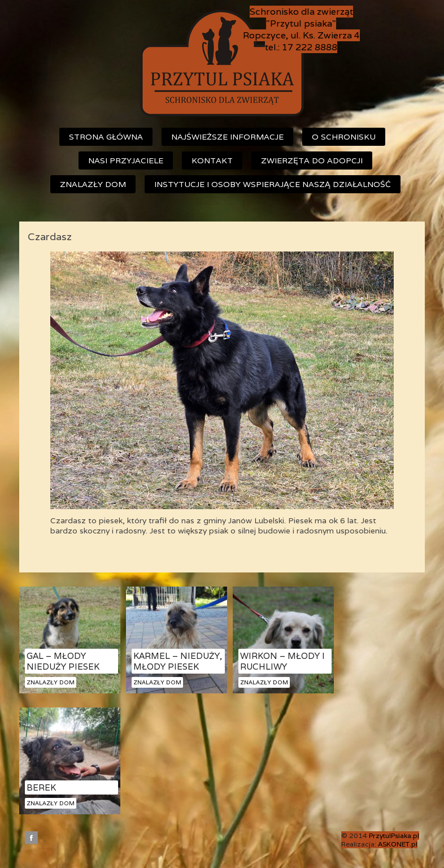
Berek (41, 787)
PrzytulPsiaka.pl (394, 836)
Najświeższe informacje (227, 137)
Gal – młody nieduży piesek (63, 661)
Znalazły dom (93, 184)
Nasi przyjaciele (126, 160)
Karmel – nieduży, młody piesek (178, 661)
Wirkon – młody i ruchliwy (282, 661)
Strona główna (106, 137)
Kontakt (212, 160)
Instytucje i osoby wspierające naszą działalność (273, 184)
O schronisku (344, 137)
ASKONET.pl (398, 844)
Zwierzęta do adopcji (312, 160)
